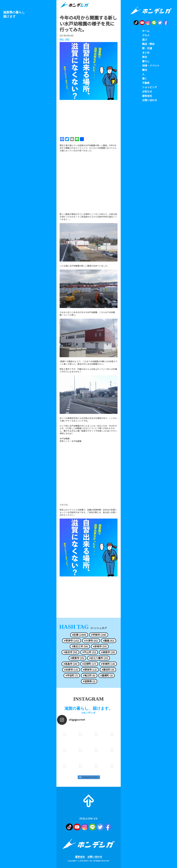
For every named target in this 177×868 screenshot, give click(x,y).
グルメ (146, 35)
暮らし (146, 61)
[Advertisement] (89, 118)
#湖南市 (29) (108, 652)
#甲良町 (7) (72, 675)
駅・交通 (147, 48)
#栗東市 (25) (77, 658)
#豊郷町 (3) (107, 675)
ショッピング (150, 87)
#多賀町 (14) (108, 664)
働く (145, 79)
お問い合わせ (95, 857)
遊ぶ (145, 40)
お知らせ (147, 91)
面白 (145, 57)
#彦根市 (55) (100, 646)
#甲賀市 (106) (99, 635)
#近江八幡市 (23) (99, 658)
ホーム (146, 31)
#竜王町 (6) (89, 675)
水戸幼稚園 (76, 441)
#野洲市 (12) (90, 670)
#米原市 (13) (71, 670)
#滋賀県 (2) (89, 681)
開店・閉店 (65, 39)
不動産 (146, 83)
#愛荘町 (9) (108, 670)
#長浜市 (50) (70, 652)
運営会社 (80, 857)
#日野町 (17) (89, 664)
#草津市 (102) (72, 641)
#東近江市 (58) (80, 646)
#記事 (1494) (79, 635)
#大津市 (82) (91, 641)
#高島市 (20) (70, 664)
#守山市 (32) (89, 652)
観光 (145, 70)
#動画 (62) (109, 641)
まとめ (146, 53)
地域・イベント (151, 66)
